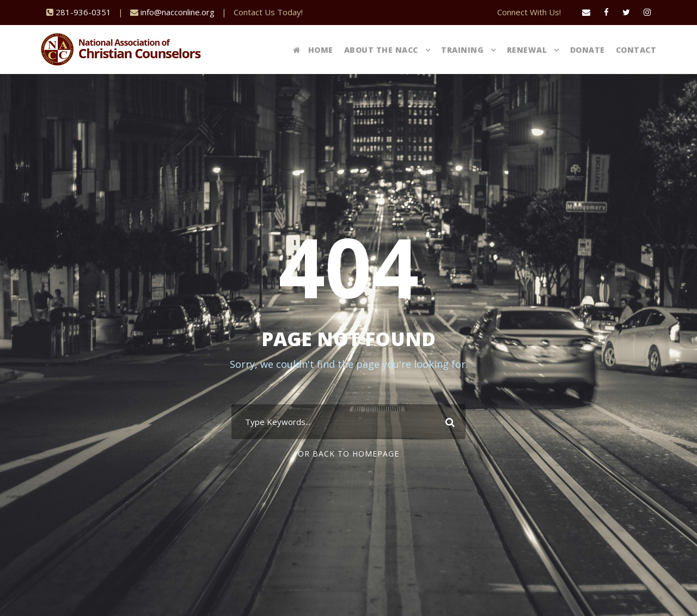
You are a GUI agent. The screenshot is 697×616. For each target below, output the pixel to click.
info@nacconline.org (178, 12)
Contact (636, 50)
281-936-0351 (83, 12)
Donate (588, 50)
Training (462, 50)
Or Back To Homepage (348, 454)
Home (313, 50)
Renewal (527, 50)
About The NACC (381, 50)
